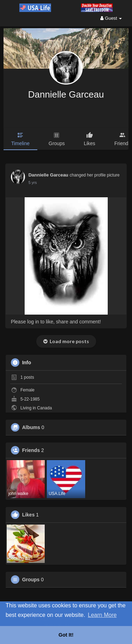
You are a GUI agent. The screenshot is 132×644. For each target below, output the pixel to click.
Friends (31, 450)
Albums (31, 427)
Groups (31, 580)
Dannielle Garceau (66, 94)
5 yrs (33, 182)
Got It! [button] (66, 635)
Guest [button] (111, 18)
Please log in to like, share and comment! (56, 322)
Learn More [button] (102, 615)
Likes (29, 515)
